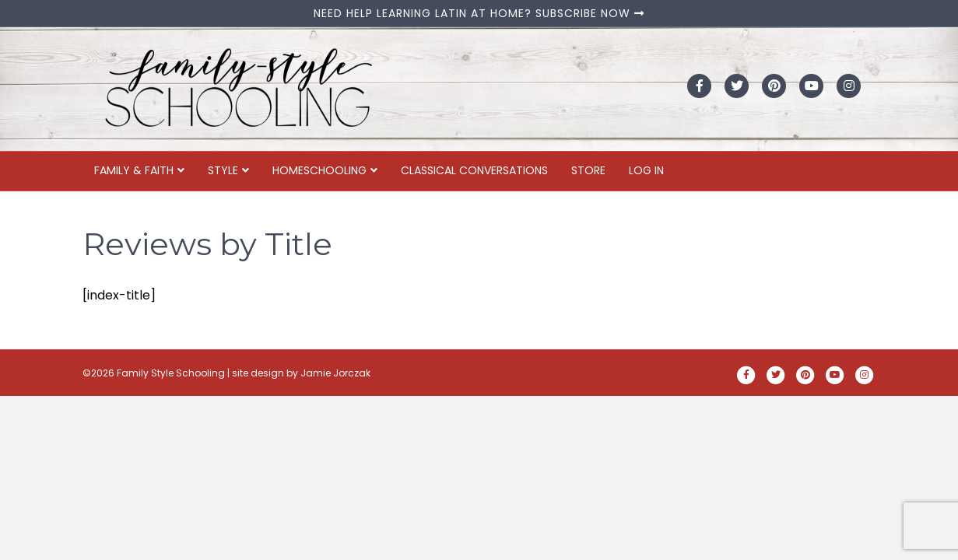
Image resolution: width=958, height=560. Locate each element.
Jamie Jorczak (335, 373)
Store (588, 170)
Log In (646, 170)
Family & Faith (134, 170)
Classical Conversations (474, 170)
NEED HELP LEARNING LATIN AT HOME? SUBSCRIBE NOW (479, 13)
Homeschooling (319, 170)
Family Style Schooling (172, 373)
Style (223, 170)
